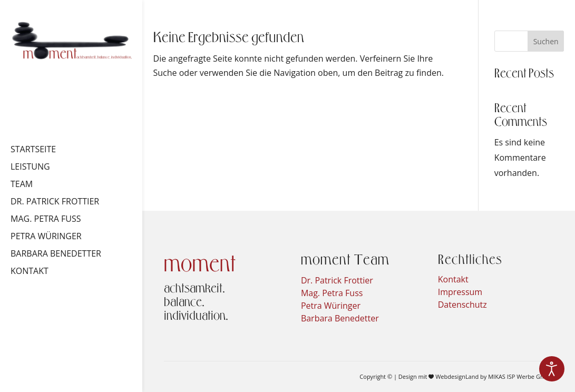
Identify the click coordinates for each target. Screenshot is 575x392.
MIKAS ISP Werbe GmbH (521, 376)
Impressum (460, 292)
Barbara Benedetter (56, 254)
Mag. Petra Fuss (46, 220)
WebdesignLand (458, 376)
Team (22, 185)
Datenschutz (462, 305)
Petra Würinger (46, 237)
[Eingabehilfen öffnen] (552, 369)
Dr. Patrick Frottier (55, 202)
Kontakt (30, 272)
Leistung (30, 168)
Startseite (33, 150)
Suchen (546, 41)
